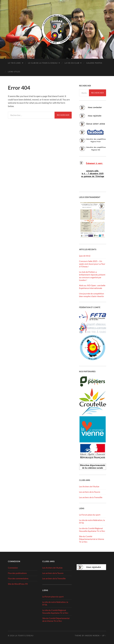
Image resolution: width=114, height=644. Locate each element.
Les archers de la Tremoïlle (91, 497)
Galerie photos (94, 63)
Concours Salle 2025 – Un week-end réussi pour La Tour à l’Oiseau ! (92, 264)
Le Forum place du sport (90, 515)
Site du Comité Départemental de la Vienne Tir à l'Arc (92, 539)
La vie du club (72, 63)
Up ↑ (104, 636)
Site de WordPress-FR (18, 584)
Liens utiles (14, 72)
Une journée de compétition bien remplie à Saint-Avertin (92, 295)
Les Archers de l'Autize (89, 486)
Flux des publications (17, 573)
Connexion (13, 568)
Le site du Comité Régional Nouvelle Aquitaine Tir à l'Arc (92, 530)
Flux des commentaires (18, 578)
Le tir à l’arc (14, 63)
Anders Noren (92, 636)
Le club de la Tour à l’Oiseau (43, 63)
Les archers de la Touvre (90, 492)
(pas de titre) (85, 256)
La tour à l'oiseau (24, 636)
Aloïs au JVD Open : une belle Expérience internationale (92, 287)
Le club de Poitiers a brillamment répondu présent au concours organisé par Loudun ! (92, 276)
